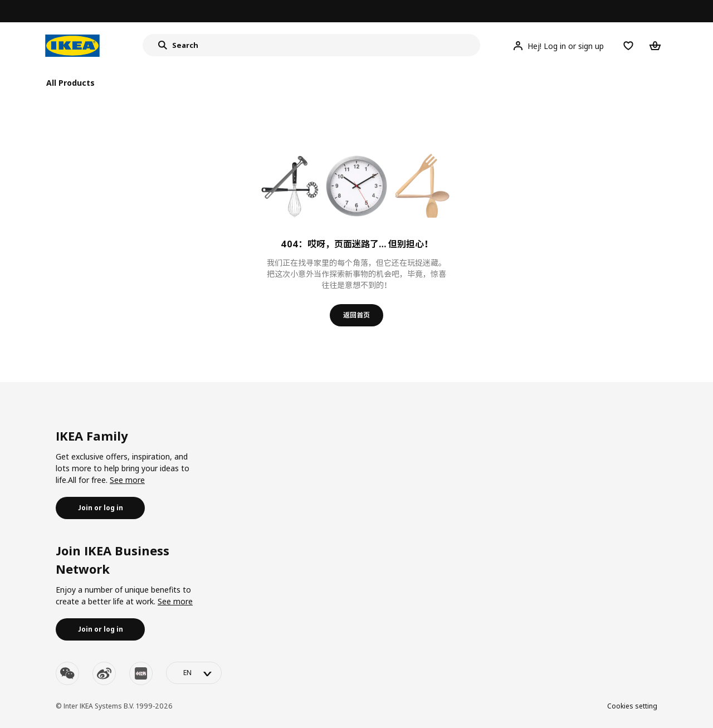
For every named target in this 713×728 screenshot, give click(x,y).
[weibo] (104, 673)
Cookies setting (632, 706)
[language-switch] (194, 673)
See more (127, 480)
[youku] (141, 673)
